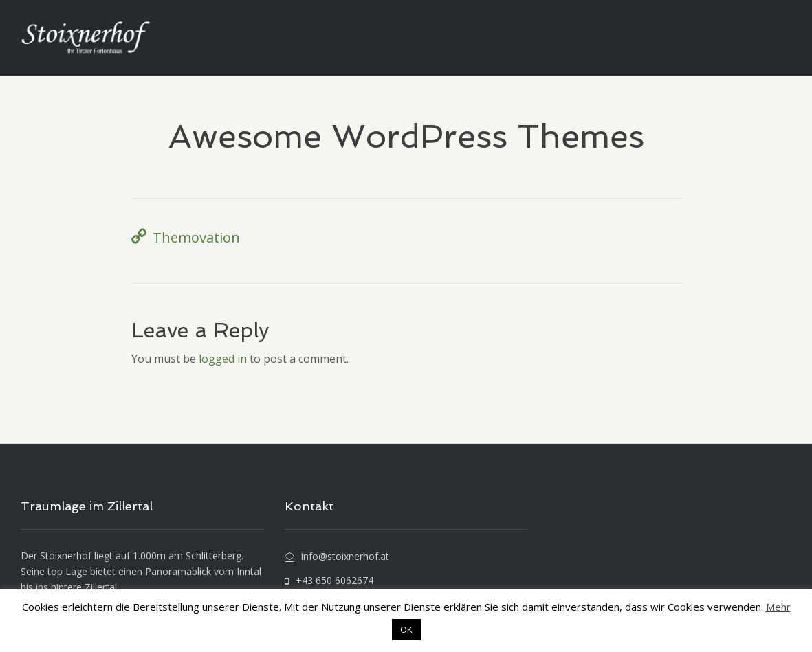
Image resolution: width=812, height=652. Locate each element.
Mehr (778, 607)
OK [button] (406, 629)
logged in (223, 359)
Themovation (196, 237)
